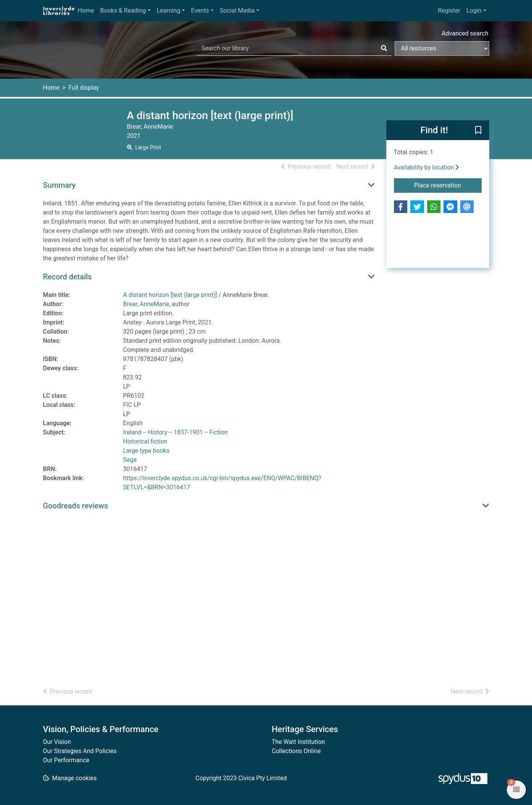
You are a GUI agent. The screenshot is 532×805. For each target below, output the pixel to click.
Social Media (237, 10)
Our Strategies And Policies (80, 751)
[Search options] (442, 48)
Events (200, 10)
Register (449, 10)
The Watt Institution (299, 742)
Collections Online (296, 751)
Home (86, 10)
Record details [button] (68, 277)
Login (474, 10)
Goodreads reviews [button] (76, 506)
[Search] (384, 48)
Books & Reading (123, 10)
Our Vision (57, 742)
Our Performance (66, 760)
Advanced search (465, 33)
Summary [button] (59, 185)
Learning (169, 10)
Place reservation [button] (448, 185)
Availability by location (427, 167)
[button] (478, 131)
